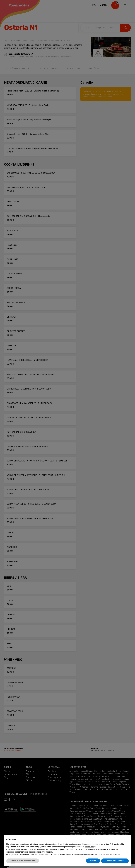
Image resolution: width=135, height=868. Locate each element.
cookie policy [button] (90, 847)
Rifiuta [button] (93, 861)
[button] (127, 839)
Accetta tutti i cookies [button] (115, 861)
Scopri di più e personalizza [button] (23, 861)
